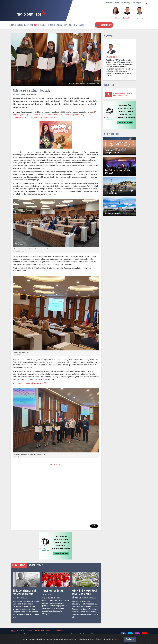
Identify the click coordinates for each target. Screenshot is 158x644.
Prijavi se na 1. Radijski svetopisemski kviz (114, 151)
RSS (96, 634)
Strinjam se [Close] (130, 639)
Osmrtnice (14, 634)
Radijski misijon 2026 (25, 25)
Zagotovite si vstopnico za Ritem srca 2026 (118, 171)
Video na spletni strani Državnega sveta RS (29, 383)
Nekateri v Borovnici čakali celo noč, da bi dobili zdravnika (84, 594)
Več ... (117, 639)
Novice (37, 25)
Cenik (122, 3)
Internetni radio (79, 634)
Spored (72, 25)
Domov (13, 25)
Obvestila (23, 634)
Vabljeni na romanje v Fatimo (116, 213)
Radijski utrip (61, 25)
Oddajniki (89, 634)
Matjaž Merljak (112, 57)
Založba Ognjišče (137, 3)
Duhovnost (50, 631)
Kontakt (117, 3)
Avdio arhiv (80, 25)
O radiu (70, 634)
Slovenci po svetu (20, 94)
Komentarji (44, 25)
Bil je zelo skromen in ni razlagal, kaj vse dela (24, 592)
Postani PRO (110, 3)
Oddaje (52, 25)
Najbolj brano (19, 565)
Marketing (127, 3)
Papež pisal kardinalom (53, 590)
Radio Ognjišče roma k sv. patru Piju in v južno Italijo (119, 192)
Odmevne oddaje (36, 565)
